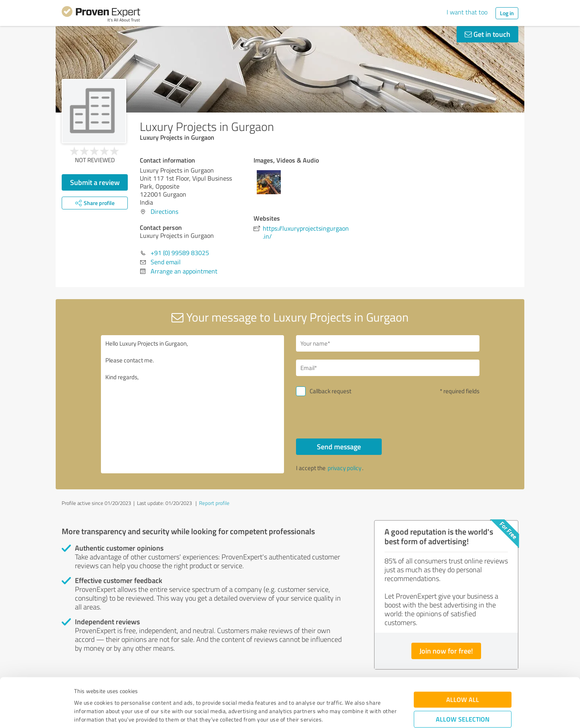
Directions (164, 211)
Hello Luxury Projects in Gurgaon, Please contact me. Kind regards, (193, 404)
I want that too (467, 12)
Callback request (330, 391)
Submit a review (95, 182)
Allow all (463, 654)
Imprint (84, 691)
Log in (507, 13)
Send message (339, 446)
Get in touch (487, 34)
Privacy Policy (114, 691)
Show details (340, 713)
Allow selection (463, 673)
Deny (463, 698)
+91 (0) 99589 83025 (180, 253)
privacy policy (344, 468)
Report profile (214, 503)
